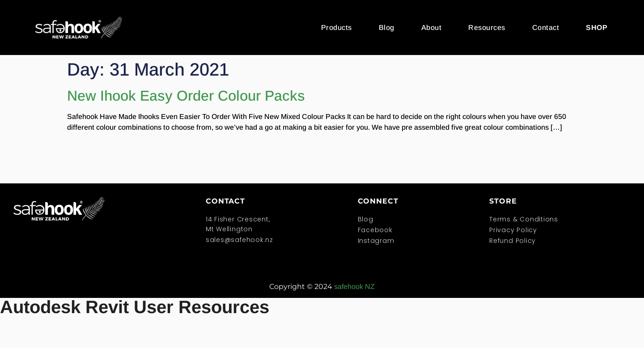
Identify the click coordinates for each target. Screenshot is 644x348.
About (432, 28)
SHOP (597, 28)
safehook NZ (354, 286)
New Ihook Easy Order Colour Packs (186, 96)
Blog (387, 28)
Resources (487, 28)
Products (337, 28)
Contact (546, 28)
